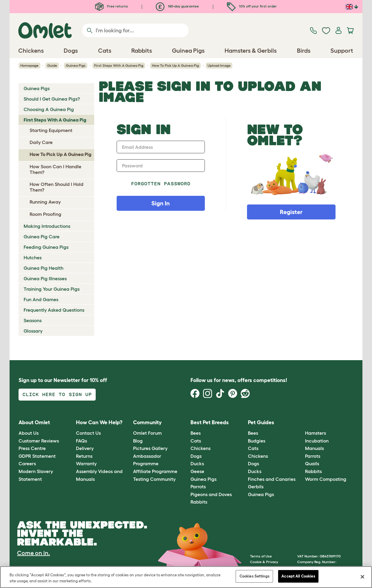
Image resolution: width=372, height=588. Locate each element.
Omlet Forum (147, 433)
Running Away (45, 202)
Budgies (257, 441)
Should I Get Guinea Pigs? (52, 99)
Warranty (86, 463)
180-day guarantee (177, 6)
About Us (29, 433)
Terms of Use (261, 556)
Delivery (85, 448)
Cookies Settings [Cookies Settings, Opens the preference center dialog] (254, 576)
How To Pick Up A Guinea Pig (175, 65)
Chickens (201, 448)
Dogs (196, 456)
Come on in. (33, 553)
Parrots (198, 487)
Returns (84, 456)
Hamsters (315, 433)
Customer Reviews (39, 441)
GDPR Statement (37, 456)
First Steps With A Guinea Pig (119, 65)
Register (291, 212)
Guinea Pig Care (42, 237)
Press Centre (32, 448)
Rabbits (199, 502)
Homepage (29, 65)
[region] (186, 577)
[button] (301, 423)
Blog (138, 441)
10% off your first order (252, 6)
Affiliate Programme (155, 471)
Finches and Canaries (272, 479)
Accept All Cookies (298, 576)
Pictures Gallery (150, 448)
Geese (197, 471)
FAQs (81, 441)
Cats (196, 441)
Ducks (197, 463)
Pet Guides (261, 422)
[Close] (362, 577)
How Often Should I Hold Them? (57, 187)
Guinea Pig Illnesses (45, 278)
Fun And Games (41, 299)
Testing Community (154, 479)
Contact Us (88, 433)
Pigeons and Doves (211, 494)
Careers (27, 463)
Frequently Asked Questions (54, 310)
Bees (196, 433)
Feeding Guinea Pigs (46, 247)
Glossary (33, 331)
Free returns (112, 6)
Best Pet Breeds (210, 422)
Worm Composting (326, 479)
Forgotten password (161, 184)
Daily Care (41, 142)
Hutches (33, 257)
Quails (312, 463)
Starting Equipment (51, 130)
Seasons (33, 320)
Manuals (314, 448)
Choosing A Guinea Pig (49, 109)
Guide (52, 65)
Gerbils (256, 487)
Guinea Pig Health (44, 268)
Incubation (317, 441)
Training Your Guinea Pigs (52, 289)
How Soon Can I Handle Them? (55, 169)
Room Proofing (45, 214)
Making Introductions (47, 226)
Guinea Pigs (76, 65)
